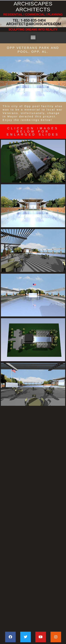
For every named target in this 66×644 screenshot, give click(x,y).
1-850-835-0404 (33, 20)
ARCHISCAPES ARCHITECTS (33, 7)
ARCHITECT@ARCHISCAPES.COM (33, 24)
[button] (33, 38)
